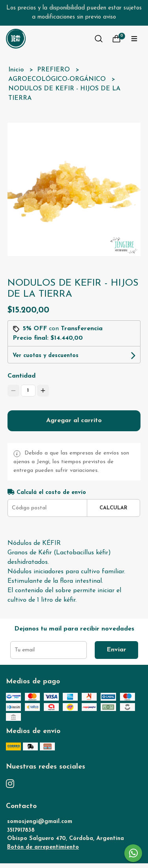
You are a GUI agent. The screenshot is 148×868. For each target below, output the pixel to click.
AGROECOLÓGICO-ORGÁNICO (58, 79)
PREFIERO (54, 70)
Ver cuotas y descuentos (46, 356)
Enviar (116, 650)
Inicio (17, 70)
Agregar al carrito (74, 421)
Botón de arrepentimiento (43, 847)
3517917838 (21, 830)
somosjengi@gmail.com (40, 822)
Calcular (113, 508)
